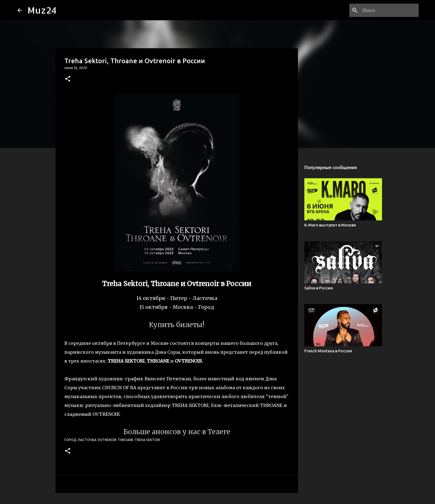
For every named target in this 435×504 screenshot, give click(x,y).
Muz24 (42, 10)
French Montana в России (328, 351)
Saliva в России (319, 288)
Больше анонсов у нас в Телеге (177, 432)
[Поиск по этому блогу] (390, 10)
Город (70, 440)
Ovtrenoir (107, 440)
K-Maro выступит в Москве (330, 225)
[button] (68, 79)
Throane (126, 440)
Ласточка (87, 440)
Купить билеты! (177, 325)
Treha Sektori (147, 440)
